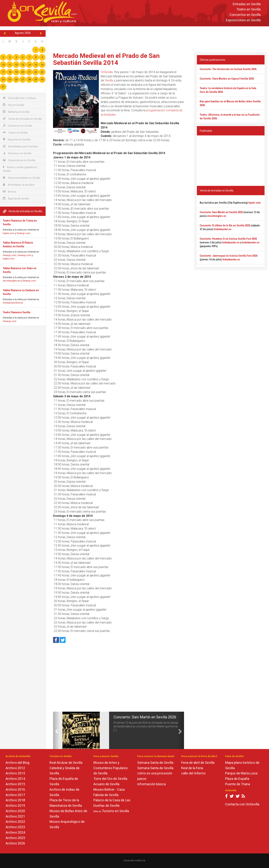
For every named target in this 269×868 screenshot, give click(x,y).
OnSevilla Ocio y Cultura (19, 98)
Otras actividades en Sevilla (21, 178)
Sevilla (109, 80)
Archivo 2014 (15, 779)
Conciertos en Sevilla (245, 15)
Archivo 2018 (15, 800)
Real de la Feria (192, 768)
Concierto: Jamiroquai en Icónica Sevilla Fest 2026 (229, 256)
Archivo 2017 (15, 795)
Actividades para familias (20, 146)
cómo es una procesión (155, 773)
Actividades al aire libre (19, 185)
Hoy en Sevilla (13, 105)
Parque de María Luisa (241, 773)
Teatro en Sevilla (248, 9)
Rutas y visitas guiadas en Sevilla (20, 169)
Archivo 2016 (15, 789)
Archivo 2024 (15, 832)
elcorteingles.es (11, 281)
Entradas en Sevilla (247, 4)
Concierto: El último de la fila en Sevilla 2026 (225, 225)
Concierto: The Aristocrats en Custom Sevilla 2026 (228, 69)
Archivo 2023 (15, 827)
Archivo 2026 (15, 843)
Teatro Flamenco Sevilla (17, 312)
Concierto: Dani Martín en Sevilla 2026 (145, 717)
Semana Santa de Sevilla (155, 763)
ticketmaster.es (223, 229)
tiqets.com (9, 233)
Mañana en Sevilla (16, 112)
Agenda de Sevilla (16, 198)
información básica (151, 784)
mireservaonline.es (13, 303)
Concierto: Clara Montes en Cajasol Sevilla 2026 (227, 79)
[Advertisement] (157, 38)
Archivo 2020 (15, 811)
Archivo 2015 (15, 784)
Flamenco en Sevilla (17, 153)
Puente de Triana (238, 784)
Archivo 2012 (15, 768)
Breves (10, 192)
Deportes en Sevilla (17, 139)
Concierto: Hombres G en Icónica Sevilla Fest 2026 (228, 239)
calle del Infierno (193, 773)
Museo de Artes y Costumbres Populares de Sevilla (111, 768)
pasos (142, 779)
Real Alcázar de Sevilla (66, 763)
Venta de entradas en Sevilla (22, 119)
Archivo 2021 (15, 816)
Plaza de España (237, 779)
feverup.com (23, 233)
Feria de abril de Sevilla (198, 763)
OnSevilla (107, 72)
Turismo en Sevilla (115, 811)
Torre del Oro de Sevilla (110, 779)
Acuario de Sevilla (106, 784)
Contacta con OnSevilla (242, 804)
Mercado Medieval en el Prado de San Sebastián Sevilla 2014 (106, 59)
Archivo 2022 (15, 822)
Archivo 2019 (15, 806)
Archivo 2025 (15, 838)
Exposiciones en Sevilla (243, 20)
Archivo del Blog (17, 763)
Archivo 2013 (15, 773)
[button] (56, 730)
